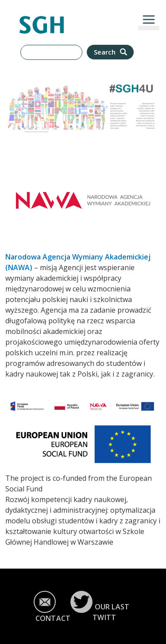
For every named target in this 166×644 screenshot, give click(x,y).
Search (111, 52)
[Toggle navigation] (149, 20)
